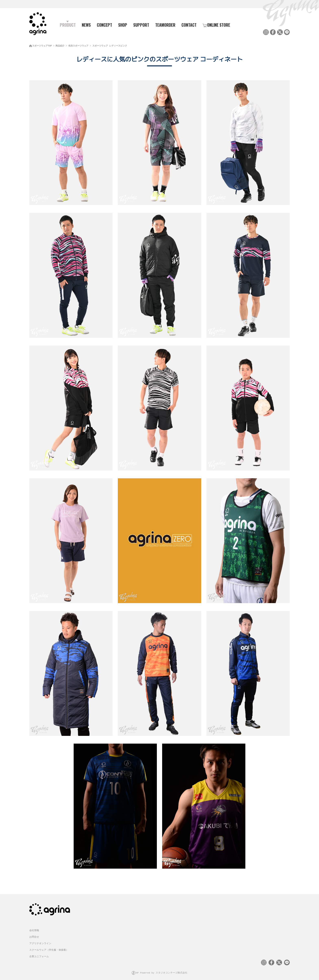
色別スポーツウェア (78, 45)
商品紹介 (60, 45)
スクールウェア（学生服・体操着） (49, 947)
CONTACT (189, 25)
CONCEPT (104, 25)
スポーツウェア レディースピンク (110, 45)
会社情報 (34, 927)
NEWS (86, 25)
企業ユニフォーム (39, 953)
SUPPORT (141, 25)
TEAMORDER (165, 25)
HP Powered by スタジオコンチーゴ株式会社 (162, 969)
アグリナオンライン (40, 940)
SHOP (123, 25)
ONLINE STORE (216, 25)
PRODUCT (66, 25)
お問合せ (34, 933)
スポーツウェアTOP (42, 45)
